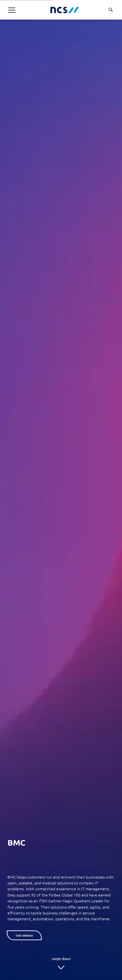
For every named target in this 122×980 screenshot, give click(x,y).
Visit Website (24, 935)
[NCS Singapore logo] (65, 10)
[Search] (111, 10)
